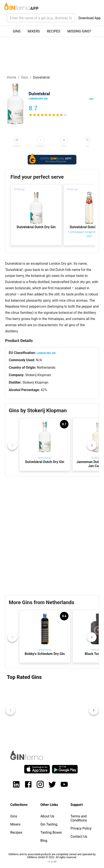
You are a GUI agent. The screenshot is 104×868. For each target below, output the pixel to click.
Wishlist (17, 146)
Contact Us (79, 837)
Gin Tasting (49, 824)
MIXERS (34, 31)
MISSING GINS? (79, 31)
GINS (17, 31)
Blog (44, 841)
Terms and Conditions (79, 818)
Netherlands (46, 368)
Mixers (15, 824)
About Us (47, 816)
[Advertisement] (52, 536)
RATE (64, 146)
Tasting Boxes (51, 832)
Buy (87, 146)
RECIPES (53, 31)
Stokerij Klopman (38, 375)
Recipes (16, 832)
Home (12, 77)
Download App (89, 18)
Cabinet (41, 146)
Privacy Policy (81, 828)
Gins (25, 77)
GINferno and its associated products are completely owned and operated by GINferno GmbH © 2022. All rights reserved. (52, 856)
